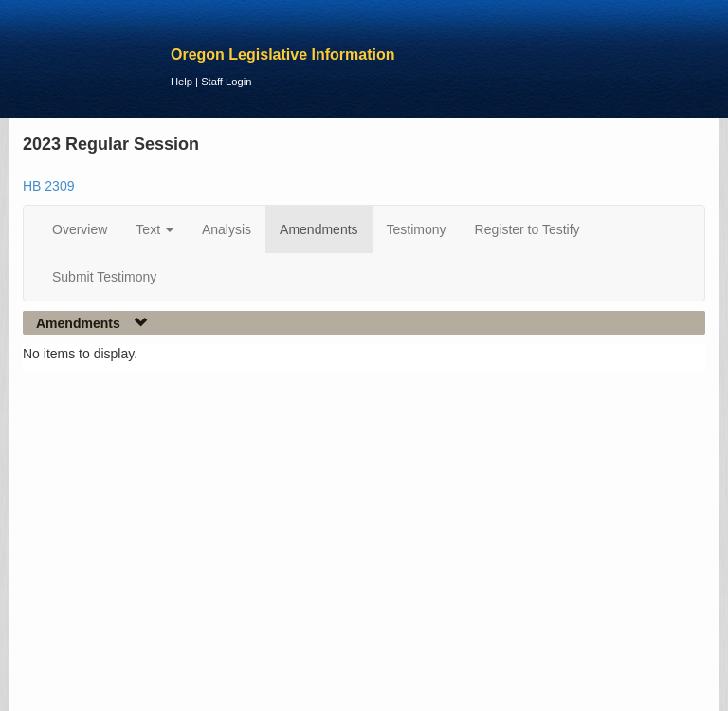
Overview (80, 229)
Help (182, 82)
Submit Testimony (104, 277)
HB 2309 (48, 186)
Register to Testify (528, 229)
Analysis (227, 229)
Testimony (417, 229)
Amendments (318, 229)
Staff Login (226, 82)
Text (155, 229)
